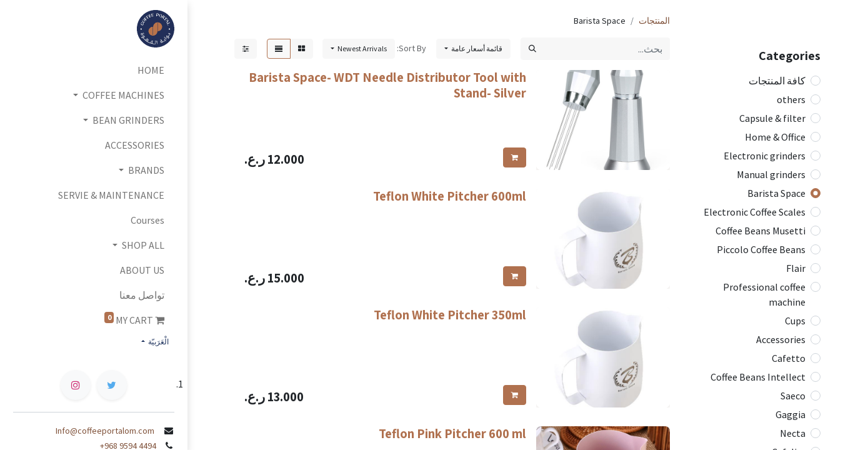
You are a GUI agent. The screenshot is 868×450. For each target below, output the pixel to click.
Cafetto (789, 358)
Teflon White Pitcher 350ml (450, 315)
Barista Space (776, 193)
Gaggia (791, 414)
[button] (359, 49)
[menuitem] (94, 70)
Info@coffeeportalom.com (109, 431)
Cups (795, 321)
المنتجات (654, 21)
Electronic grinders (765, 156)
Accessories (781, 339)
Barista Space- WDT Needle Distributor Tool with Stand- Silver (387, 85)
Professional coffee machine (764, 294)
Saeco (793, 396)
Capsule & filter (772, 118)
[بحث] (532, 49)
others (791, 99)
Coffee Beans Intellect (758, 377)
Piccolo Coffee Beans (761, 249)
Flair (796, 268)
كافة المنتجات (777, 81)
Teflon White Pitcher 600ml (450, 196)
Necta (793, 433)
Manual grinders (771, 174)
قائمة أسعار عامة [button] (476, 48)
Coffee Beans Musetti (761, 231)
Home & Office (775, 137)
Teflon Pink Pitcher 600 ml (452, 433)
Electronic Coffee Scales (755, 212)
